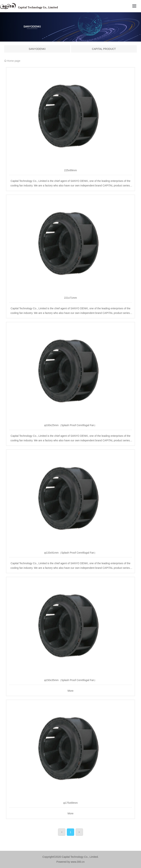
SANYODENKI (37, 49)
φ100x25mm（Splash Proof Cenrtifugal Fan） (70, 425)
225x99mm (70, 170)
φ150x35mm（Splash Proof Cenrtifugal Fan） (70, 680)
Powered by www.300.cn (70, 862)
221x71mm (70, 298)
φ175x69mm (70, 803)
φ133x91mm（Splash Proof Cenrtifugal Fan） (70, 553)
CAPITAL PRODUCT (104, 49)
